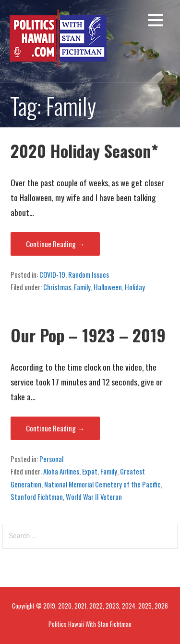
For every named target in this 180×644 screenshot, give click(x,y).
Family (82, 287)
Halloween (108, 287)
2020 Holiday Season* (84, 151)
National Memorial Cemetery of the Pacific (102, 484)
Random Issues (89, 274)
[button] (156, 22)
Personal (51, 459)
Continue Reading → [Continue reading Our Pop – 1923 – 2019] (55, 428)
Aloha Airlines (61, 471)
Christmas (57, 287)
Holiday (135, 287)
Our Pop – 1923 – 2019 (88, 335)
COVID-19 (52, 274)
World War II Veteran (94, 497)
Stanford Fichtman (37, 497)
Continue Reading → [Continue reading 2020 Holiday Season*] (55, 244)
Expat (90, 471)
